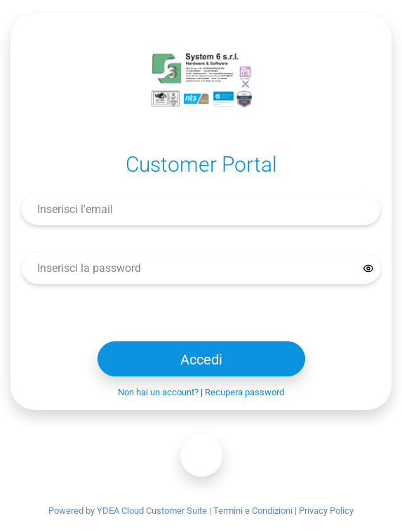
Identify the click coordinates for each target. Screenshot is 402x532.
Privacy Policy (326, 511)
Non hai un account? (158, 392)
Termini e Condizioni (253, 511)
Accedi (201, 360)
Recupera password (244, 392)
